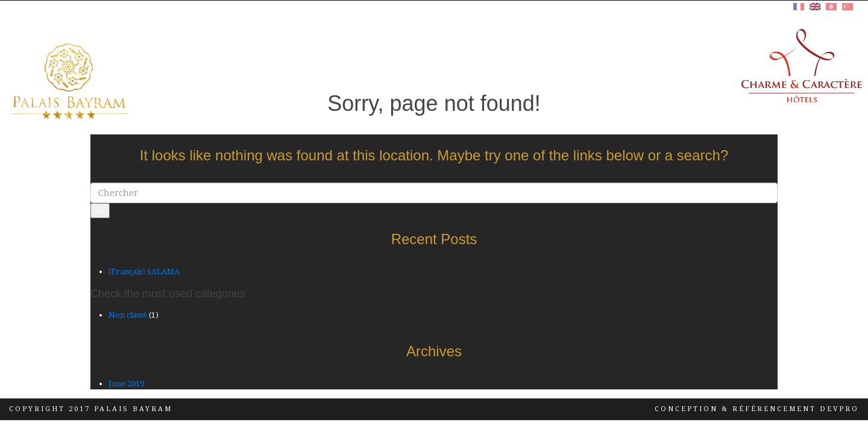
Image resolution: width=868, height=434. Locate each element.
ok (100, 210)
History (673, 63)
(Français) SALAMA (144, 272)
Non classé (128, 315)
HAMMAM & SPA (415, 63)
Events (620, 63)
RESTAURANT (492, 63)
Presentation (239, 63)
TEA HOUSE (561, 63)
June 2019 (126, 384)
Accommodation (327, 63)
